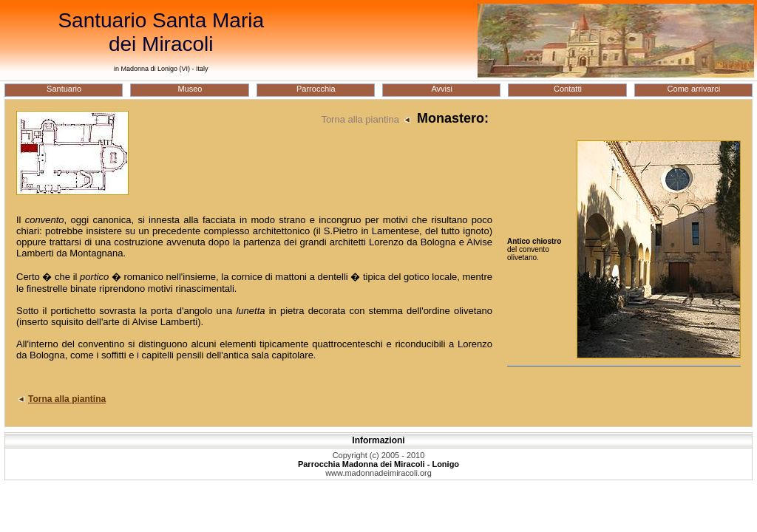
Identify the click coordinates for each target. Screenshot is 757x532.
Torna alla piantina (367, 119)
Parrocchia (316, 89)
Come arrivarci (694, 89)
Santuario (64, 89)
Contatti (568, 89)
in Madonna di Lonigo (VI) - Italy (161, 69)
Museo (190, 89)
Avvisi (442, 89)
